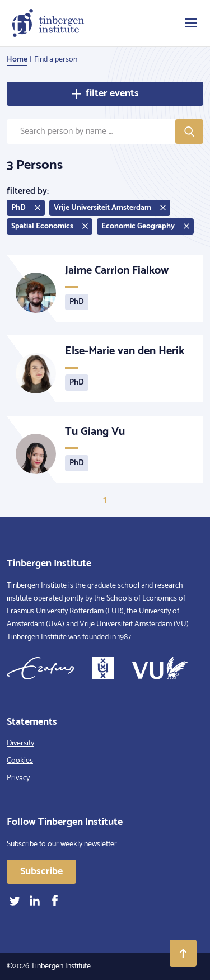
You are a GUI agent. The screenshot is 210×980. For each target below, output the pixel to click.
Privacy (18, 778)
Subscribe (41, 871)
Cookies (20, 761)
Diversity (20, 744)
